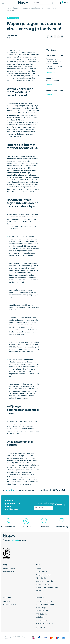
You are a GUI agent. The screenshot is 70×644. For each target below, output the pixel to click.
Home (9, 8)
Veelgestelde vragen (43, 575)
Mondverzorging (13, 18)
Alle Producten (9, 572)
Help (38, 565)
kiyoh (32, 491)
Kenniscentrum (41, 572)
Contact (39, 569)
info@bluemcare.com (46, 605)
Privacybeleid (41, 578)
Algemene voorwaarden (45, 581)
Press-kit (39, 591)
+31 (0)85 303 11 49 (45, 601)
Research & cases (10, 605)
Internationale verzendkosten (47, 587)
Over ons (7, 597)
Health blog (8, 601)
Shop (5, 565)
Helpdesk (46, 490)
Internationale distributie (45, 584)
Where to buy (60, 490)
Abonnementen (9, 569)
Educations (17, 8)
